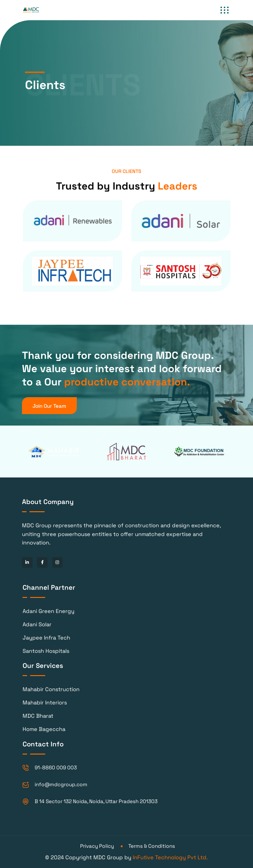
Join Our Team (49, 406)
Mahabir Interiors (45, 702)
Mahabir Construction (51, 689)
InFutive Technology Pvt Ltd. (170, 857)
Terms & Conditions (152, 846)
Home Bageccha (44, 729)
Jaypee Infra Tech (46, 638)
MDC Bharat (38, 716)
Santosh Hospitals (46, 651)
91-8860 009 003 (56, 767)
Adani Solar (37, 624)
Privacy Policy (97, 846)
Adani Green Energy (48, 611)
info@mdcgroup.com (61, 784)
